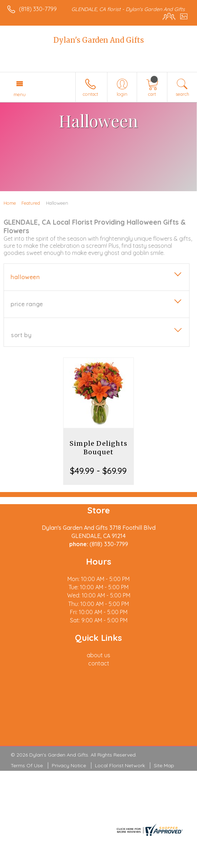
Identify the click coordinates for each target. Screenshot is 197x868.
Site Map (164, 765)
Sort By (21, 335)
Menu (20, 94)
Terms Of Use (27, 765)
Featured (31, 203)
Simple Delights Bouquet (98, 448)
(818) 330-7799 (38, 9)
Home (10, 203)
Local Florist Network (120, 765)
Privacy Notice (69, 765)
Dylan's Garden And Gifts (99, 40)
